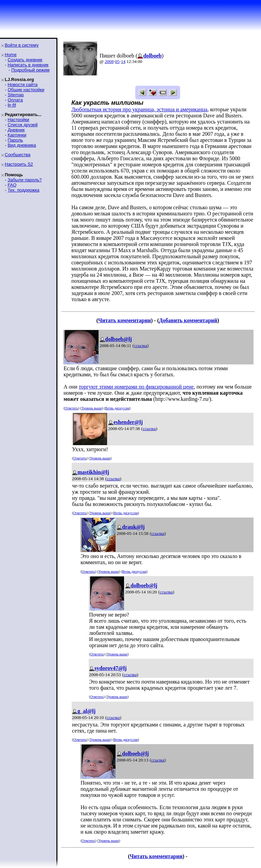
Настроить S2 (19, 164)
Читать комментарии (125, 320)
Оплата (15, 100)
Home (11, 55)
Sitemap (16, 95)
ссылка (141, 346)
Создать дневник (25, 60)
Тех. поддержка (23, 190)
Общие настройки (26, 90)
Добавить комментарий (188, 320)
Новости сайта (22, 85)
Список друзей (22, 125)
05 (117, 61)
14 (123, 61)
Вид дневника (22, 145)
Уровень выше (92, 408)
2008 (109, 61)
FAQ (12, 185)
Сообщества (18, 155)
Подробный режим (30, 70)
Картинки (17, 135)
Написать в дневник (28, 65)
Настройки (18, 120)
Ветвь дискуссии (117, 408)
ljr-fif (12, 105)
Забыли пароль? (24, 180)
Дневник (16, 130)
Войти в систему (22, 45)
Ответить (71, 408)
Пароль (15, 140)
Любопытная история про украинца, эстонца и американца (139, 109)
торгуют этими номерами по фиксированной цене (136, 387)
